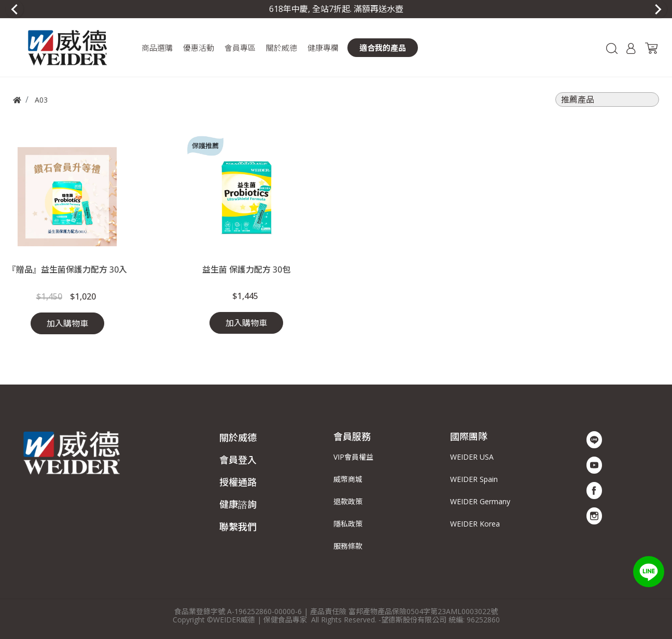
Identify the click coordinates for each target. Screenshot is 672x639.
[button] (157, 48)
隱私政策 (348, 524)
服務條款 (348, 546)
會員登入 (238, 460)
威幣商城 (348, 479)
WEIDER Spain (474, 479)
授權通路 (238, 482)
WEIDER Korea (475, 524)
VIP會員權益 (353, 457)
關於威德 (238, 437)
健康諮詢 (238, 504)
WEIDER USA (472, 457)
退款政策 (348, 501)
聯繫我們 (238, 527)
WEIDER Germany (480, 501)
